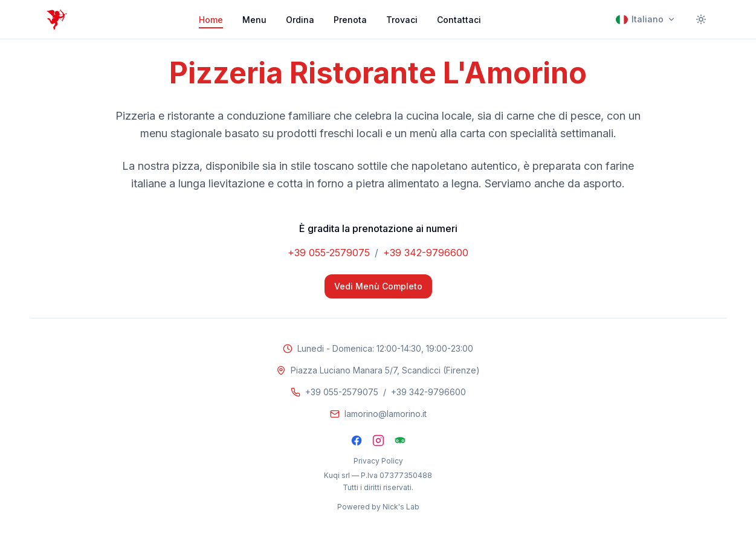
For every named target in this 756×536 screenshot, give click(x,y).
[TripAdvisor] (400, 441)
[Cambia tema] (701, 19)
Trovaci (402, 20)
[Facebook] (357, 441)
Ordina (300, 20)
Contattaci (459, 20)
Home (211, 20)
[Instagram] (378, 441)
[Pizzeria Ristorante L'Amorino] (57, 19)
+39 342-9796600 (426, 253)
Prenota (350, 20)
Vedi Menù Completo (378, 286)
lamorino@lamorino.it (386, 414)
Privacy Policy (378, 461)
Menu (254, 20)
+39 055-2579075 (329, 253)
